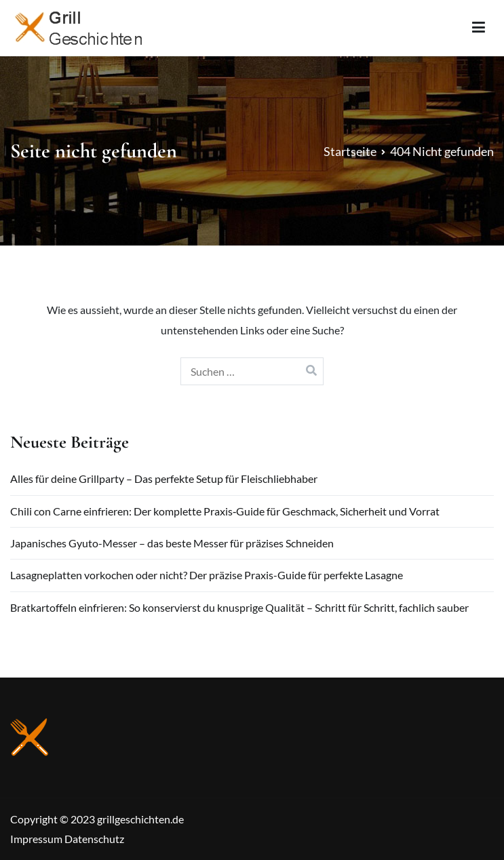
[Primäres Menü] (479, 28)
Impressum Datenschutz (67, 839)
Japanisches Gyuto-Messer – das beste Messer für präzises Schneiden (172, 543)
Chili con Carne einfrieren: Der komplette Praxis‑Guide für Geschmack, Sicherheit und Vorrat (225, 511)
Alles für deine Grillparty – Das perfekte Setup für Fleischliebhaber (164, 478)
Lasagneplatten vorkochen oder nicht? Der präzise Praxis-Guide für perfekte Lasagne (207, 575)
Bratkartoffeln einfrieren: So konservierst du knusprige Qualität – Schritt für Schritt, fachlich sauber (239, 607)
